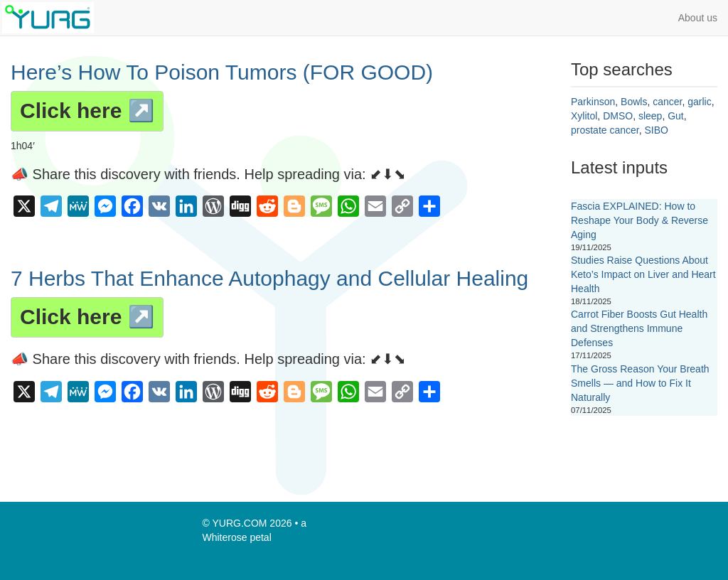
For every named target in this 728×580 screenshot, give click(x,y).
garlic (699, 102)
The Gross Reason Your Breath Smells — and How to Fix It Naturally (640, 383)
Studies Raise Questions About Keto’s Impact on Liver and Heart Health (643, 274)
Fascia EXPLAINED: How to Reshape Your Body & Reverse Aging (639, 220)
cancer (667, 102)
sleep (650, 116)
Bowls (634, 102)
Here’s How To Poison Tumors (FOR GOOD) (222, 72)
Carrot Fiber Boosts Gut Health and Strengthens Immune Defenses (639, 328)
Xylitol (584, 116)
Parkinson (593, 102)
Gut (676, 116)
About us (698, 18)
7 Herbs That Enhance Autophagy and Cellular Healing (269, 278)
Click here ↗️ (87, 111)
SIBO (657, 130)
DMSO (618, 116)
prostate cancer (605, 130)
